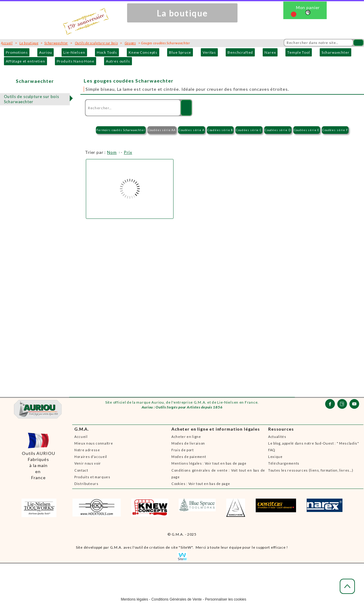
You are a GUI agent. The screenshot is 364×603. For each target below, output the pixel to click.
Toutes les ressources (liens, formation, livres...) (311, 470)
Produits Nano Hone (76, 61)
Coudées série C (249, 130)
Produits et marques (92, 477)
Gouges (130, 43)
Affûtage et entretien (25, 61)
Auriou (45, 52)
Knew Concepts (143, 52)
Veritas (209, 52)
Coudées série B (220, 130)
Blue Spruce (180, 52)
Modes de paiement (189, 457)
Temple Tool (298, 52)
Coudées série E (307, 130)
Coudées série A (192, 130)
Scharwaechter (335, 52)
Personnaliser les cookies (226, 599)
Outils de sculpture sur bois (96, 43)
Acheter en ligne (186, 437)
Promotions (17, 52)
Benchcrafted (240, 52)
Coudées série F (335, 130)
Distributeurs (86, 484)
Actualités (277, 437)
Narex (270, 52)
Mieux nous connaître (94, 443)
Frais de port (183, 450)
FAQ (272, 450)
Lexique (275, 457)
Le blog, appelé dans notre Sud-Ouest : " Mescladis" (314, 443)
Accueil (81, 437)
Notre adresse (87, 450)
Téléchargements (284, 463)
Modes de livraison (188, 443)
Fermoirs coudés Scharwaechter (121, 130)
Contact (81, 470)
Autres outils (118, 61)
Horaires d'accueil (91, 457)
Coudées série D (278, 130)
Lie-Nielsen (74, 52)
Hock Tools (107, 52)
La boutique (29, 43)
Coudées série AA (162, 130)
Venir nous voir (88, 463)
